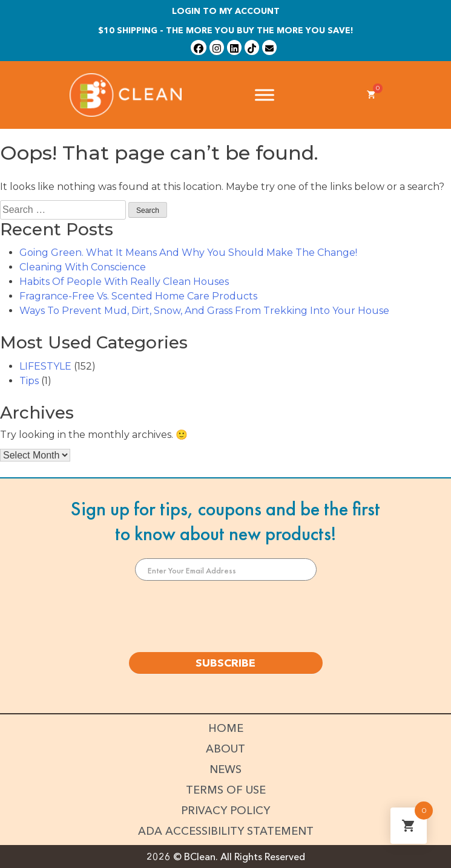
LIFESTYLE (45, 366)
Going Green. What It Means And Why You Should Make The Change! (188, 253)
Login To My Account (226, 11)
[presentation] (226, 616)
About (225, 749)
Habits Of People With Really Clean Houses (124, 282)
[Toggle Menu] (265, 95)
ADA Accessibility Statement (226, 831)
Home (226, 728)
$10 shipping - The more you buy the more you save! (226, 30)
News (225, 769)
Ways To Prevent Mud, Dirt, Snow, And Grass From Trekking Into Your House (204, 311)
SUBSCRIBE (225, 663)
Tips (29, 381)
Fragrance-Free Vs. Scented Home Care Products (138, 296)
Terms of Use (226, 790)
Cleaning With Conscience (83, 267)
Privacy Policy (225, 811)
